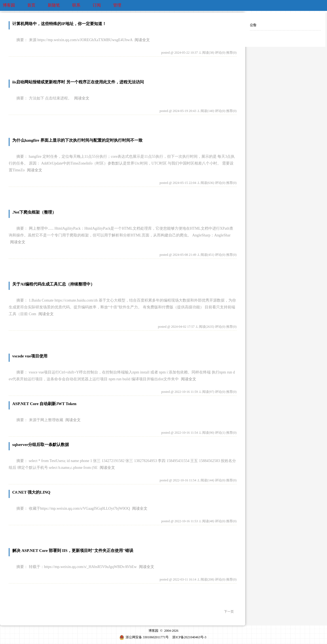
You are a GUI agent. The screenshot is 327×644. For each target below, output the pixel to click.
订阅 (97, 5)
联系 (76, 5)
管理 (117, 5)
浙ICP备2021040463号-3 (189, 637)
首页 (31, 5)
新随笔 (54, 5)
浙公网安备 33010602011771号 (144, 637)
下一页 (229, 612)
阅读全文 (142, 40)
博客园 (9, 5)
